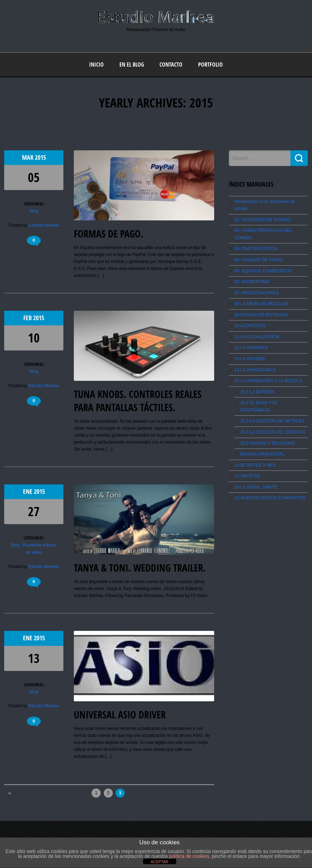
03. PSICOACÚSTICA (255, 234)
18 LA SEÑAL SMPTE (255, 461)
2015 (40, 157)
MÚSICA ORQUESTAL (261, 428)
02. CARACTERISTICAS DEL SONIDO (271, 223)
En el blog (132, 64)
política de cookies (189, 856)
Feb (28, 318)
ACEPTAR (159, 862)
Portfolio (210, 64)
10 (34, 337)
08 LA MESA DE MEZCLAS (260, 288)
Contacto (171, 64)
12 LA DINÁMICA (251, 331)
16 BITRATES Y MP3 (254, 439)
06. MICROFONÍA (251, 266)
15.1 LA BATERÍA (256, 374)
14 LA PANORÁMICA (254, 353)
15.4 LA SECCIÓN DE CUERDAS (271, 407)
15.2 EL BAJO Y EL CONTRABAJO (273, 385)
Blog (34, 211)
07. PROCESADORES (255, 277)
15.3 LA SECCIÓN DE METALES (271, 396)
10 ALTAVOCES (249, 309)
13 (34, 658)
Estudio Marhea (44, 225)
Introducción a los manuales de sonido (270, 201)
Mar (28, 157)
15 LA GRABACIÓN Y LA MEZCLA (267, 363)
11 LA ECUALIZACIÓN (256, 320)
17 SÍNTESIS (247, 450)
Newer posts (22, 791)
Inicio (96, 64)
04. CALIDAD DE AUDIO (258, 244)
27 (34, 511)
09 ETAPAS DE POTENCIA (260, 299)
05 (34, 177)
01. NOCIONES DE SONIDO (261, 212)
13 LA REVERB (249, 342)
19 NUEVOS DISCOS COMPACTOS (268, 471)
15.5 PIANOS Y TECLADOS (266, 417)
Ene (28, 492)
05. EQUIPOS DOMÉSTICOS (262, 255)
